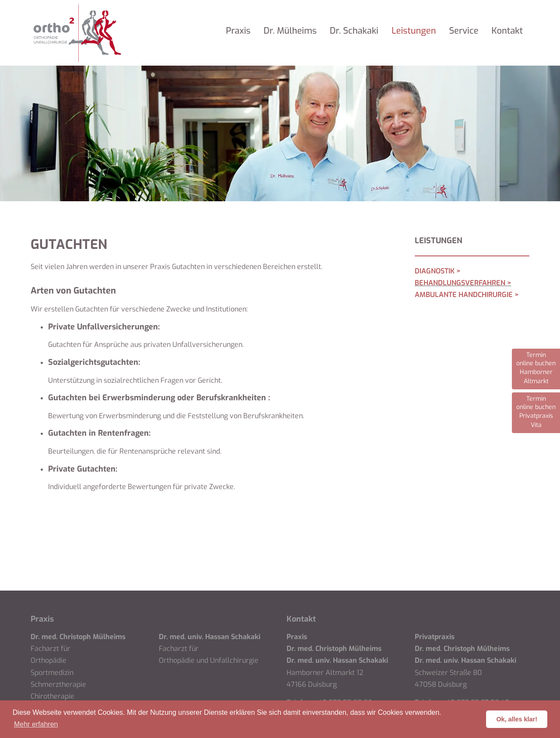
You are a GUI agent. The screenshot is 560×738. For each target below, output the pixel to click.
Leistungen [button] (414, 31)
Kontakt (507, 31)
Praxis (238, 31)
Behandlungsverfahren (460, 283)
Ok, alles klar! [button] (517, 719)
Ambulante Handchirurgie (464, 295)
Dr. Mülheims (290, 31)
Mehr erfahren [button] (36, 724)
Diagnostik (435, 271)
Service (464, 31)
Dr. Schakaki (354, 31)
